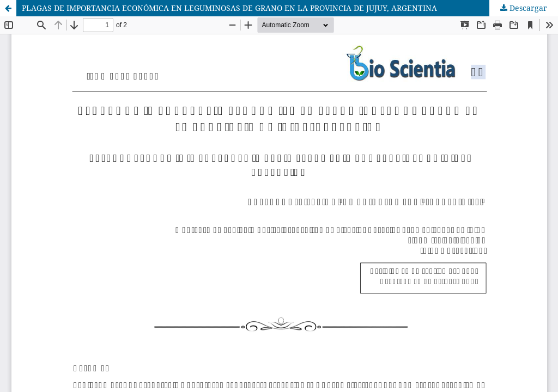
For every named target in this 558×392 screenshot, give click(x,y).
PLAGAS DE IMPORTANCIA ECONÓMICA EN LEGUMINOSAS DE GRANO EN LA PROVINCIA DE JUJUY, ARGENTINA (229, 8)
